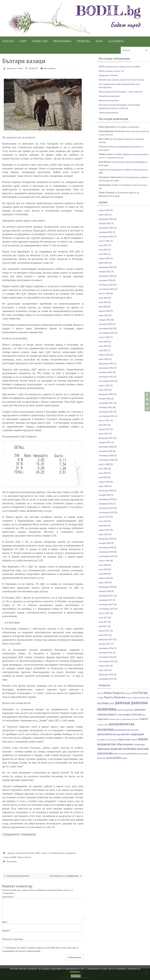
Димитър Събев (16, 68)
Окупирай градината (18, 875)
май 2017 (103, 626)
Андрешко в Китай (109, 75)
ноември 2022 (106, 372)
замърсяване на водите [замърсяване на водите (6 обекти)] (130, 719)
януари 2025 (105, 271)
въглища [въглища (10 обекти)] (103, 703)
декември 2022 (107, 368)
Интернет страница (13, 939)
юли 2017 (104, 617)
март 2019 (104, 534)
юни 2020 (104, 473)
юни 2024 (104, 302)
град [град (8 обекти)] (112, 703)
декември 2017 (107, 595)
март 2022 (104, 390)
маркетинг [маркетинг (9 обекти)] (124, 739)
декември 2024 (107, 276)
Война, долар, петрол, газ (112, 71)
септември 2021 (107, 416)
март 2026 (104, 214)
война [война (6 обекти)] (148, 698)
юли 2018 (104, 565)
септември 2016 (107, 661)
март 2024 (104, 315)
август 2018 (105, 560)
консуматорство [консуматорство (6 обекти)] (111, 740)
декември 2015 (107, 679)
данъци (12, 853)
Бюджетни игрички (109, 100)
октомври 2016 (107, 657)
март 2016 (104, 670)
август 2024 (105, 293)
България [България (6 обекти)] (128, 693)
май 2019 (103, 525)
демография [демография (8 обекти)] (124, 714)
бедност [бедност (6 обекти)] (129, 698)
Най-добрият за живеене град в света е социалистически (124, 156)
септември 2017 (107, 609)
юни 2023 (104, 346)
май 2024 (103, 306)
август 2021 (105, 420)
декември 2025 (107, 228)
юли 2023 (104, 341)
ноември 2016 (106, 652)
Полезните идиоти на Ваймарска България (120, 194)
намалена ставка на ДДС (16, 857)
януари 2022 (105, 398)
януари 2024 (105, 320)
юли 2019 (104, 521)
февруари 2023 (107, 363)
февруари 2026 (107, 219)
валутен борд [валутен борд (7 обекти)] (139, 698)
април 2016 (105, 666)
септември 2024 (107, 289)
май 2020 (103, 477)
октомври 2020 (107, 455)
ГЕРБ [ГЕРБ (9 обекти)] (135, 693)
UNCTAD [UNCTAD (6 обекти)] (100, 693)
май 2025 (103, 254)
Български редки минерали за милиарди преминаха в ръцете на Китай (121, 106)
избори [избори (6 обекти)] (100, 725)
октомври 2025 (107, 236)
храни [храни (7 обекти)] (124, 758)
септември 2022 (107, 381)
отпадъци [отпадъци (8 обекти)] (139, 744)
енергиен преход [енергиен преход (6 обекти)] (115, 719)
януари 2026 (105, 223)
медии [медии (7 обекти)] (134, 740)
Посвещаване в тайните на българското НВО (120, 179)
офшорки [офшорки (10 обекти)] (103, 749)
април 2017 (105, 631)
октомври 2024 (107, 285)
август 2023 (105, 337)
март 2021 (104, 433)
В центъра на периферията (64, 875)
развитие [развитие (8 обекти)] (132, 753)
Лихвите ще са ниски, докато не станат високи (124, 80)
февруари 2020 (107, 490)
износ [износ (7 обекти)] (106, 725)
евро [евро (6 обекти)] (144, 715)
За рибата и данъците (110, 96)
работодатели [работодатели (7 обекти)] (120, 754)
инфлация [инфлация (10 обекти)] (137, 734)
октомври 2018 (107, 552)
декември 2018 (107, 547)
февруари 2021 (107, 438)
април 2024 (105, 311)
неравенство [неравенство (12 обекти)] (107, 744)
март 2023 (104, 359)
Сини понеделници (109, 112)
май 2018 (103, 574)
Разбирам (76, 976)
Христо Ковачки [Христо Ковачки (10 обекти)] (115, 697)
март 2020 (104, 486)
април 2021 (105, 429)
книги (49, 853)
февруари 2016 (107, 674)
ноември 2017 (106, 600)
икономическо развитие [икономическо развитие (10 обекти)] (114, 734)
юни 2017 (104, 622)
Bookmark (12, 861)
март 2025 (104, 263)
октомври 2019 (107, 508)
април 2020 (105, 482)
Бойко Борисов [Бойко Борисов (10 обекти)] (114, 693)
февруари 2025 (107, 267)
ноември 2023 (106, 324)
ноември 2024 (106, 280)
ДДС (42, 853)
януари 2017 (105, 644)
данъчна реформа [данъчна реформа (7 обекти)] (125, 710)
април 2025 (105, 258)
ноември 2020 (106, 451)
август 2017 (105, 613)
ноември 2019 (106, 504)
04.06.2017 (37, 68)
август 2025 (105, 241)
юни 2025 (104, 249)
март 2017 (104, 635)
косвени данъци (62, 853)
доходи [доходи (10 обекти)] (137, 714)
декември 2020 (107, 447)
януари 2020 (105, 495)
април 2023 (105, 355)
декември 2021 (107, 403)
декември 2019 (107, 499)
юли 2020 (104, 468)
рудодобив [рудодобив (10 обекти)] (114, 758)
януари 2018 (105, 591)
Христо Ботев (39, 857)
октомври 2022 (107, 376)
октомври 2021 (107, 412)
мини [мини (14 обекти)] (143, 739)
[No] (146, 973)
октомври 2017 (107, 604)
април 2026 (105, 210)
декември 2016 (107, 648)
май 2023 (103, 350)
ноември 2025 (106, 232)
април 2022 (105, 385)
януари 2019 (105, 543)
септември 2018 (107, 556)
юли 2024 (104, 298)
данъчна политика (28, 853)
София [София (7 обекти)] (100, 698)
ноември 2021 (106, 407)
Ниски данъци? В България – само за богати (122, 92)
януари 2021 (105, 442)
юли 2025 (104, 245)
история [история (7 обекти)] (101, 740)
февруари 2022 (107, 394)
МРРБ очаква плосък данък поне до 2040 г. (122, 66)
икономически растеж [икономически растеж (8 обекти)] (126, 730)
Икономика (55, 68)
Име (5, 922)
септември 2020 (107, 460)
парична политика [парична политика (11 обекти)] (123, 749)
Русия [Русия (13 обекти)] (143, 693)
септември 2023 (107, 333)
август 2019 (105, 517)
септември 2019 (107, 512)
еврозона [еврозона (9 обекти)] (103, 719)
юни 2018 (104, 569)
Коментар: (9, 896)
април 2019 (105, 530)
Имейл (7, 930)
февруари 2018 (107, 587)
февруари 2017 (107, 639)
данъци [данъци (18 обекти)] (122, 702)
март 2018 (104, 582)
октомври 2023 (107, 328)
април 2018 (105, 578)
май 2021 (103, 425)
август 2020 (105, 464)
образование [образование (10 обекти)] (125, 744)
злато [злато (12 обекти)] (144, 719)
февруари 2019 (107, 539)
